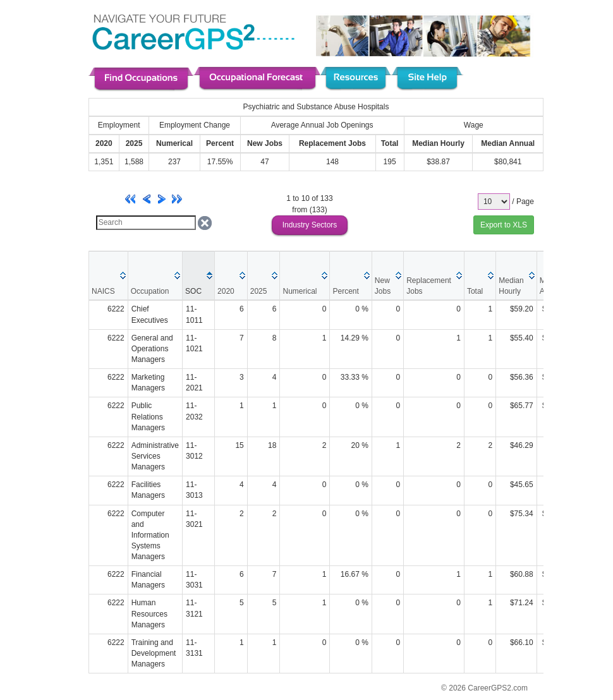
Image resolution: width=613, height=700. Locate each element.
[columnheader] (109, 275)
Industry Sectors (310, 225)
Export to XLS (504, 225)
